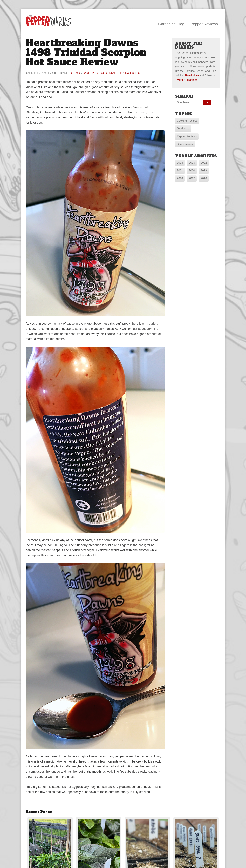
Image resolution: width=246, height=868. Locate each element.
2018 (180, 178)
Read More (192, 75)
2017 (192, 178)
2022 (204, 163)
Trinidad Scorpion (129, 73)
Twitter (179, 80)
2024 (180, 163)
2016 (204, 178)
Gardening (183, 128)
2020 (192, 171)
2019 (204, 171)
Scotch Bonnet (109, 73)
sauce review (91, 73)
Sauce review (185, 144)
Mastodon (193, 80)
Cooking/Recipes (187, 121)
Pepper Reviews (204, 24)
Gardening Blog (171, 24)
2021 (180, 171)
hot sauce (75, 73)
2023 (192, 163)
